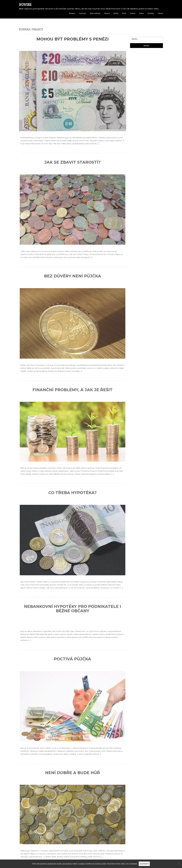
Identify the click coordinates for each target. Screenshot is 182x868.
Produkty (151, 13)
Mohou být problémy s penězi (73, 39)
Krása (124, 13)
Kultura (133, 13)
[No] (179, 865)
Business (72, 13)
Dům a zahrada (95, 13)
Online (141, 13)
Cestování (82, 13)
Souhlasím (144, 864)
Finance (107, 13)
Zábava (160, 13)
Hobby (116, 13)
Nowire (25, 5)
